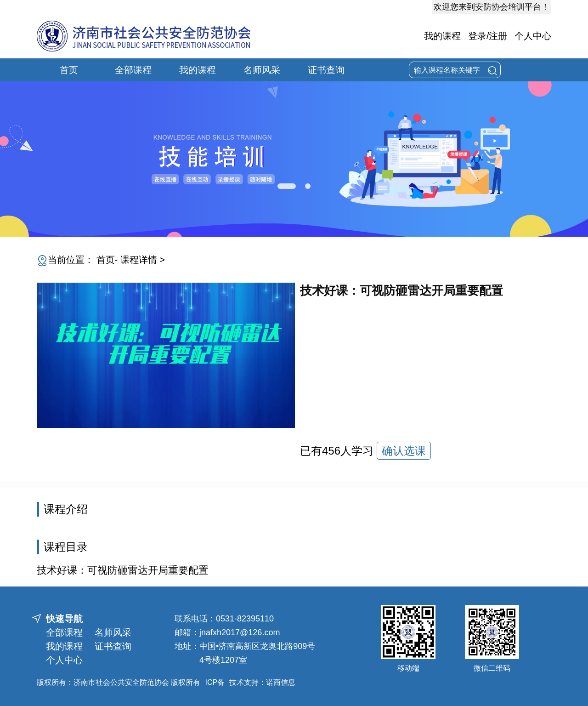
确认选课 (404, 451)
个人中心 (533, 36)
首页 (69, 70)
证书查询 (326, 70)
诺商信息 (281, 682)
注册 (498, 36)
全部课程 (133, 70)
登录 (477, 36)
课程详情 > (143, 260)
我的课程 (442, 36)
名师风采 (262, 70)
